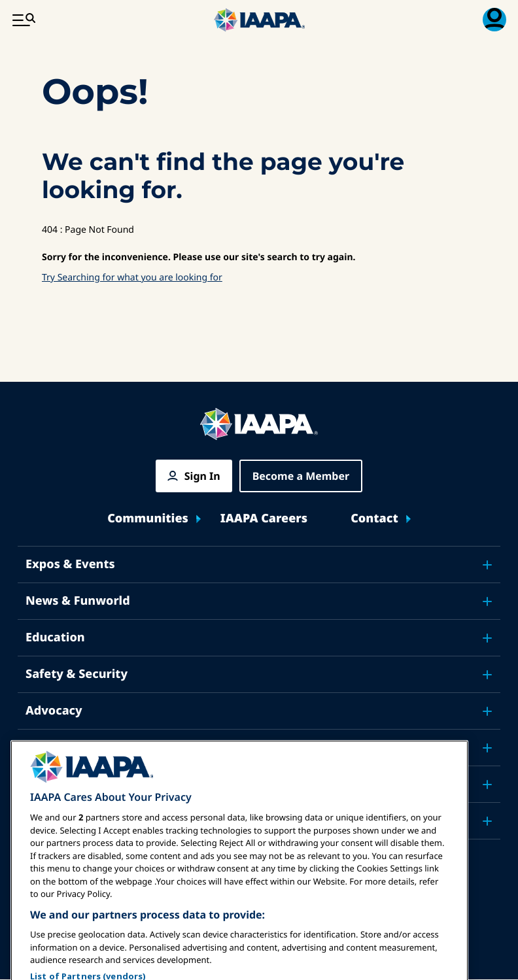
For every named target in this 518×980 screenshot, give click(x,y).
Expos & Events (70, 564)
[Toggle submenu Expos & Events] (487, 565)
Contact (374, 519)
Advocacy (54, 711)
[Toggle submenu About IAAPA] (487, 785)
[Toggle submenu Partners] (487, 821)
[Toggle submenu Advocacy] (487, 711)
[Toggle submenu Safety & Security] (487, 675)
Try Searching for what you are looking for (132, 278)
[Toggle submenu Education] (487, 638)
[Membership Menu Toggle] (494, 20)
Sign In (202, 476)
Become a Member (301, 476)
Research (53, 747)
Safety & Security (77, 674)
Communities (148, 519)
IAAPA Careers (264, 519)
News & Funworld (78, 601)
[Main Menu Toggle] (24, 20)
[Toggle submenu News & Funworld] (487, 601)
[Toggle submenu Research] (487, 748)
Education (55, 637)
